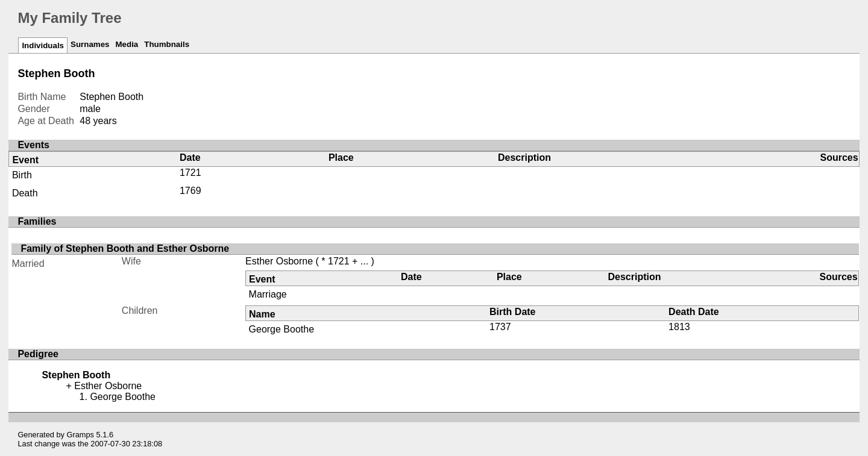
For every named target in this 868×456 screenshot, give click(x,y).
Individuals (43, 45)
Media (127, 44)
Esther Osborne (279, 261)
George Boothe (282, 329)
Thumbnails (167, 44)
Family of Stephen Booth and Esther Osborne (125, 248)
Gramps (81, 435)
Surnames (90, 44)
